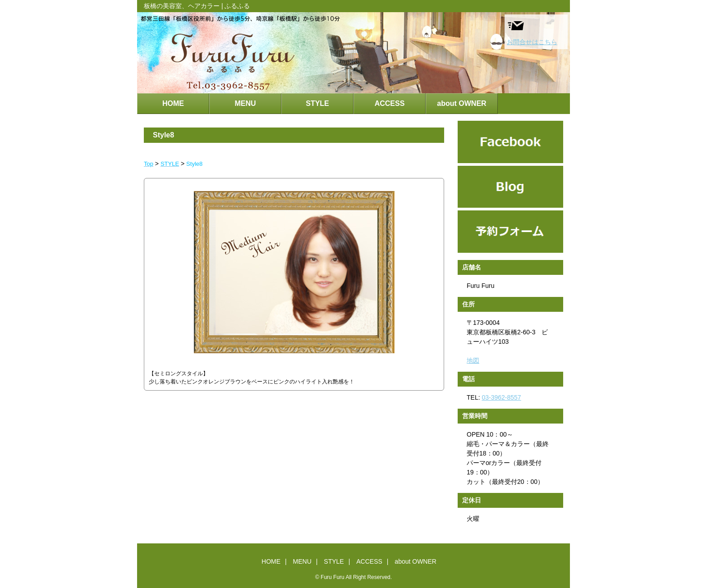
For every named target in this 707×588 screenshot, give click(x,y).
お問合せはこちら (532, 31)
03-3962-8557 (501, 397)
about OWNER (461, 103)
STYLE (317, 103)
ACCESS (390, 103)
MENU (245, 103)
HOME (173, 103)
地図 (473, 360)
